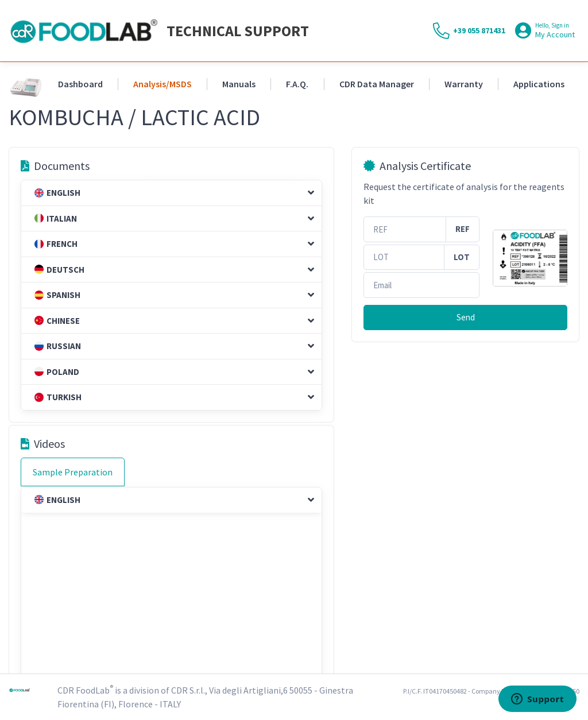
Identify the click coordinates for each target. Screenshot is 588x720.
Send (466, 317)
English (57, 193)
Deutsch (59, 270)
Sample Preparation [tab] (73, 472)
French (56, 244)
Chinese (57, 321)
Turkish (58, 397)
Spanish (57, 295)
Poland (57, 372)
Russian (58, 346)
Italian (56, 218)
